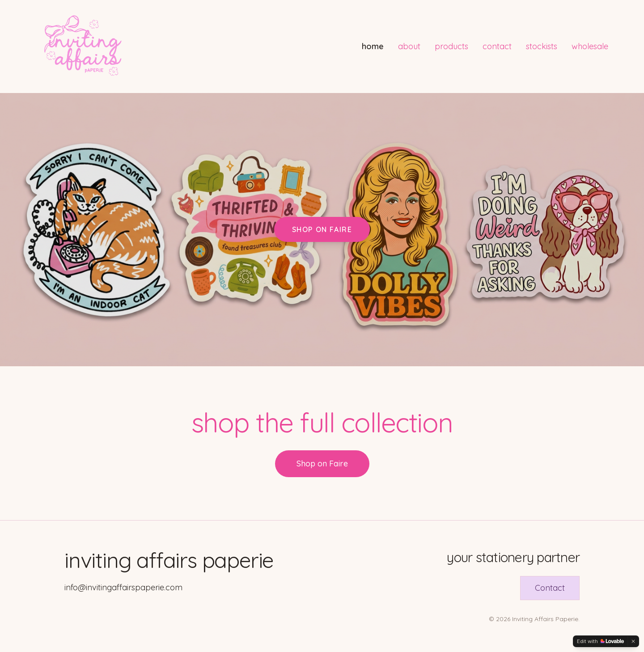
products (451, 46)
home (373, 46)
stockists (542, 46)
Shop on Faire (322, 229)
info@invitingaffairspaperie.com (123, 587)
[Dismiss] (633, 641)
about (409, 46)
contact (497, 46)
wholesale (590, 46)
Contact (550, 588)
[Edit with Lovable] (600, 641)
